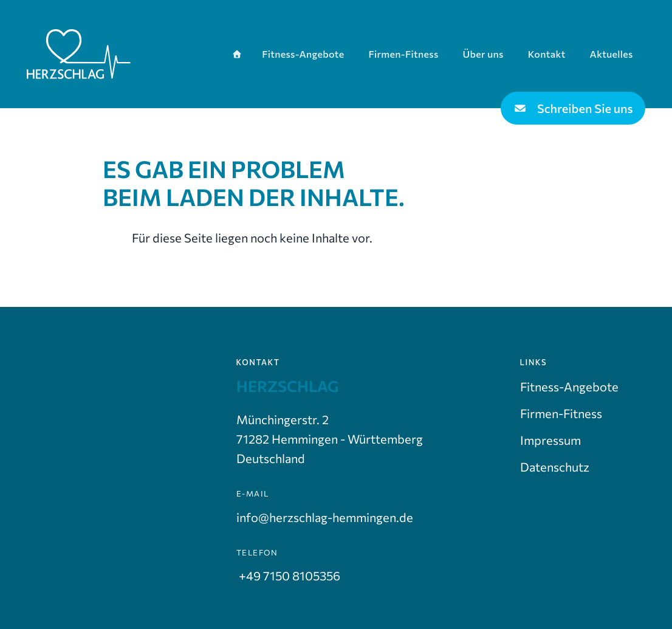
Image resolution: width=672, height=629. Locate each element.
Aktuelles (612, 54)
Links (534, 363)
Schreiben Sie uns (573, 108)
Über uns (483, 54)
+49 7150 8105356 (288, 576)
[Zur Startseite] (79, 54)
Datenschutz (555, 467)
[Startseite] (237, 54)
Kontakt (547, 54)
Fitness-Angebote (303, 54)
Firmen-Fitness (403, 54)
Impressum (550, 440)
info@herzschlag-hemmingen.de (325, 517)
